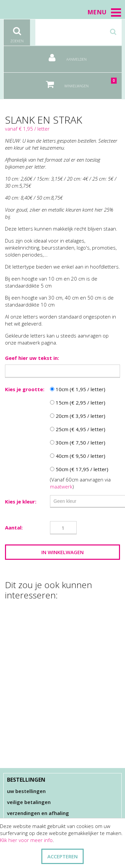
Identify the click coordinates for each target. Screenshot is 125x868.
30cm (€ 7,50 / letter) (78, 442)
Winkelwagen (77, 82)
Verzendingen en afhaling (38, 813)
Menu (104, 12)
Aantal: (14, 527)
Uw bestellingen (26, 791)
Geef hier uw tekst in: (32, 358)
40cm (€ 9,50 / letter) (78, 456)
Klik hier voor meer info (26, 840)
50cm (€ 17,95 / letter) (79, 469)
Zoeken (17, 31)
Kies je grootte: (25, 389)
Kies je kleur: (21, 501)
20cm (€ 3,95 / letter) (78, 416)
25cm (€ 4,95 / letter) (78, 429)
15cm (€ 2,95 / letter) (78, 403)
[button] (116, 12)
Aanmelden (63, 55)
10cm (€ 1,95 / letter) (78, 389)
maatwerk (61, 486)
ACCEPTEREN (62, 856)
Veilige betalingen (29, 802)
